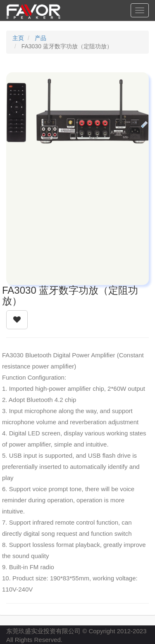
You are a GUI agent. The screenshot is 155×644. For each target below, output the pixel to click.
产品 (41, 38)
